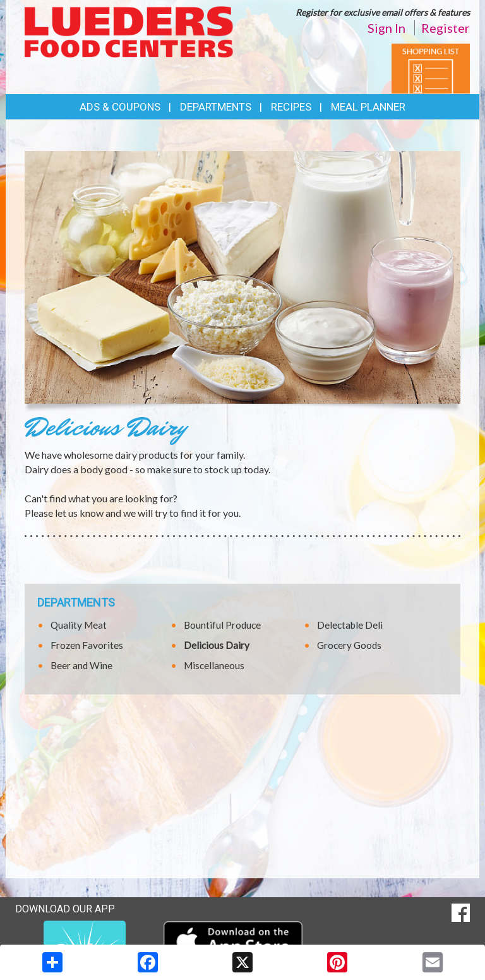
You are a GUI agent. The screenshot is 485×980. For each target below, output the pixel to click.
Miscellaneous (214, 665)
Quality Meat (79, 625)
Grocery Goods (349, 645)
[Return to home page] (129, 31)
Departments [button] (216, 107)
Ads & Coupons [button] (120, 107)
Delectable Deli (350, 625)
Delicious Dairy (217, 645)
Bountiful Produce (222, 625)
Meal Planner (368, 107)
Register (446, 28)
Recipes (291, 107)
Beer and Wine (81, 665)
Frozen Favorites (87, 645)
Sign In (386, 28)
